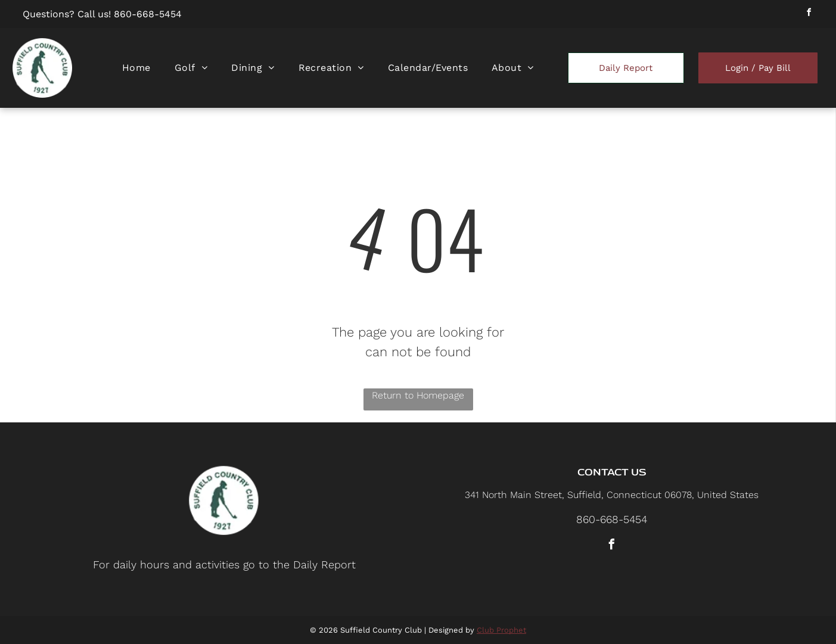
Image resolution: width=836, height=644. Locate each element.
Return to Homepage (418, 395)
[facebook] (809, 14)
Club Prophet (501, 630)
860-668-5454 (148, 14)
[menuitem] (136, 68)
